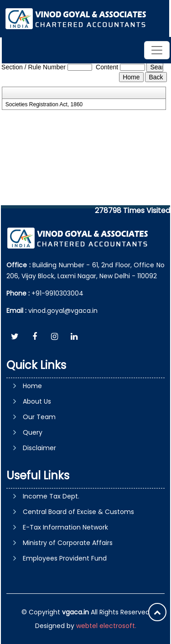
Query (33, 432)
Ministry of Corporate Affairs (68, 543)
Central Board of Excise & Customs (78, 512)
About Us (37, 401)
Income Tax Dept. (51, 496)
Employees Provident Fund (65, 558)
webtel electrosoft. (106, 626)
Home (32, 386)
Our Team (39, 417)
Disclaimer (39, 448)
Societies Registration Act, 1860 (44, 104)
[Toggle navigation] (157, 50)
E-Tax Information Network (65, 527)
